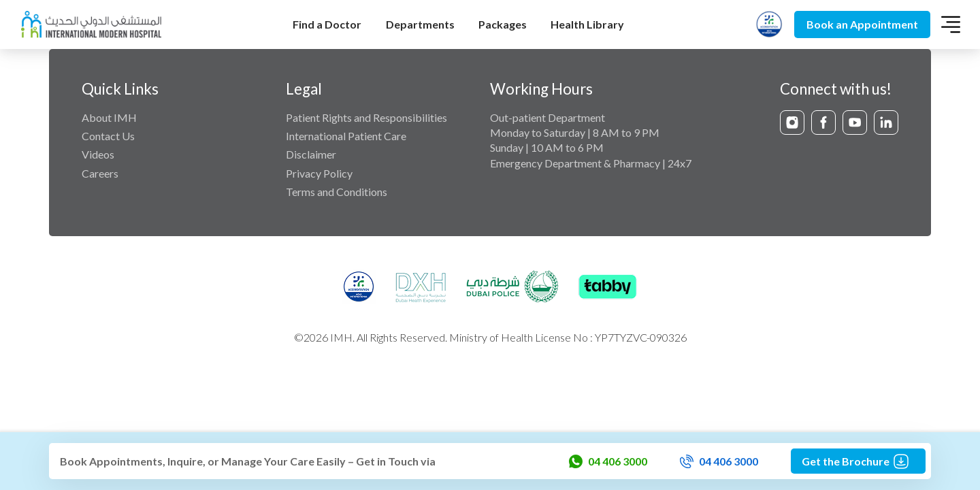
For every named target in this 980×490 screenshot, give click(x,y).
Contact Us (108, 136)
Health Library (587, 24)
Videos (98, 154)
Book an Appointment (862, 24)
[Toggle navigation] (951, 24)
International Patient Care (346, 136)
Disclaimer (311, 154)
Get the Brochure (858, 461)
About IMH (109, 117)
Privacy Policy (319, 173)
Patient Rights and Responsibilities (366, 117)
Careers (100, 173)
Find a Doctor (327, 24)
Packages (503, 24)
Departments (420, 24)
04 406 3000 (608, 461)
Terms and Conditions (337, 192)
